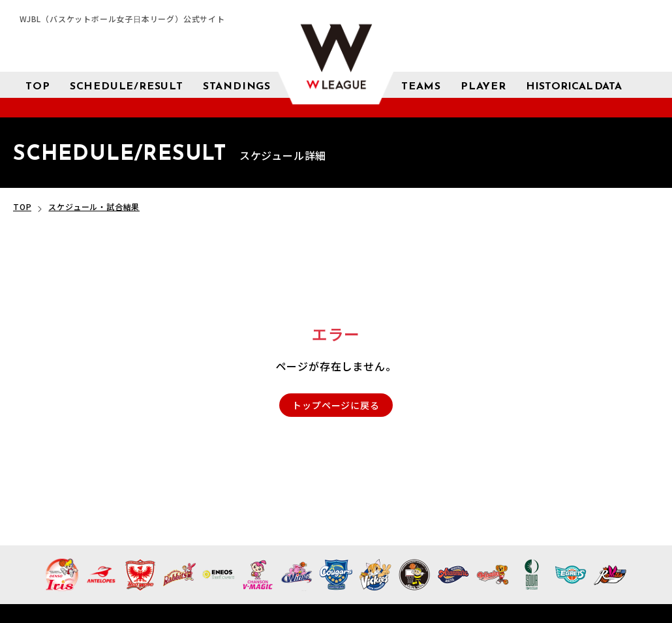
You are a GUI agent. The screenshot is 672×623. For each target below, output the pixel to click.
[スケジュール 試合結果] (127, 85)
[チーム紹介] (421, 85)
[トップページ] (38, 85)
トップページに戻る (336, 405)
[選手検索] (483, 85)
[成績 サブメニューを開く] (574, 85)
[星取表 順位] (237, 85)
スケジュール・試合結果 (94, 206)
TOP (22, 206)
